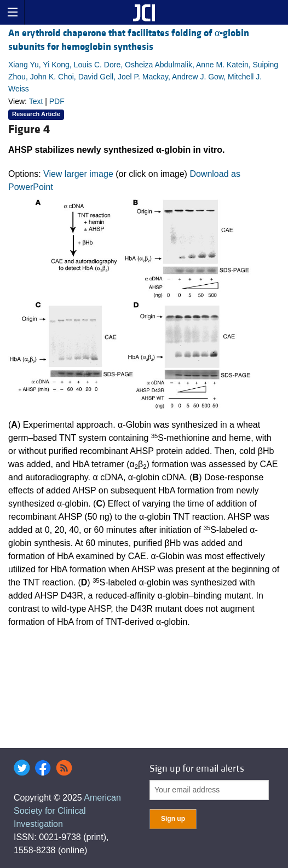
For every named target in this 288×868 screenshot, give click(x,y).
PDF (57, 101)
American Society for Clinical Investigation (67, 811)
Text (36, 101)
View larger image (78, 174)
